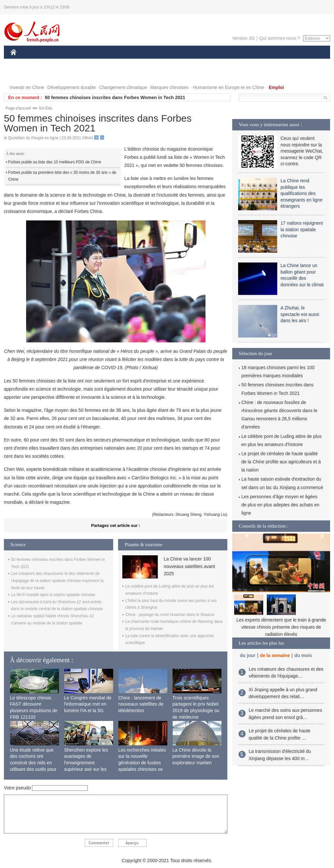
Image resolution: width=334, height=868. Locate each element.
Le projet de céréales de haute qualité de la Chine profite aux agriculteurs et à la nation (281, 462)
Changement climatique (123, 87)
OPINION (308, 61)
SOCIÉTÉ (194, 61)
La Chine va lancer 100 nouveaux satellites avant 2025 (189, 566)
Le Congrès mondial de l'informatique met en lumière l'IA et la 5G (88, 704)
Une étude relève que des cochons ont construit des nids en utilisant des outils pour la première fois (33, 763)
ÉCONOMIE (50, 61)
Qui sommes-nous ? (280, 38)
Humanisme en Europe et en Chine (228, 87)
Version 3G (243, 38)
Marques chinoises (169, 87)
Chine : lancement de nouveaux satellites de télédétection (141, 704)
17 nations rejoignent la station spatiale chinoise (302, 229)
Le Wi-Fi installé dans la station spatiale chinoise (53, 595)
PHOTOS (24, 75)
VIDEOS (50, 75)
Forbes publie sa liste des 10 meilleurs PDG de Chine (55, 162)
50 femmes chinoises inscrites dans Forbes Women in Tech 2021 (115, 97)
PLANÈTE (223, 61)
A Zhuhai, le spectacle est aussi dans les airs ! (300, 314)
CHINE (22, 61)
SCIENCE (136, 61)
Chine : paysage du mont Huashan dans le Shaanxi (170, 615)
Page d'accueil (18, 108)
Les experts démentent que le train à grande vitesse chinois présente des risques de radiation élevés (281, 627)
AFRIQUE (107, 61)
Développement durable (72, 87)
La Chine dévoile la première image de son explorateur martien (196, 756)
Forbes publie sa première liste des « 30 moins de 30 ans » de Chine (62, 176)
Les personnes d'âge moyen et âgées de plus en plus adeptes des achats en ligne (280, 505)
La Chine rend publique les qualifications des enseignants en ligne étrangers (301, 193)
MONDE (80, 61)
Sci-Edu (46, 108)
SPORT (249, 61)
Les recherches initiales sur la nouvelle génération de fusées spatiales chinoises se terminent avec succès (142, 763)
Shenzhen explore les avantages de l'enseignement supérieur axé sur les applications (86, 763)
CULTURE (165, 61)
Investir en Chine (27, 87)
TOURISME (277, 61)
